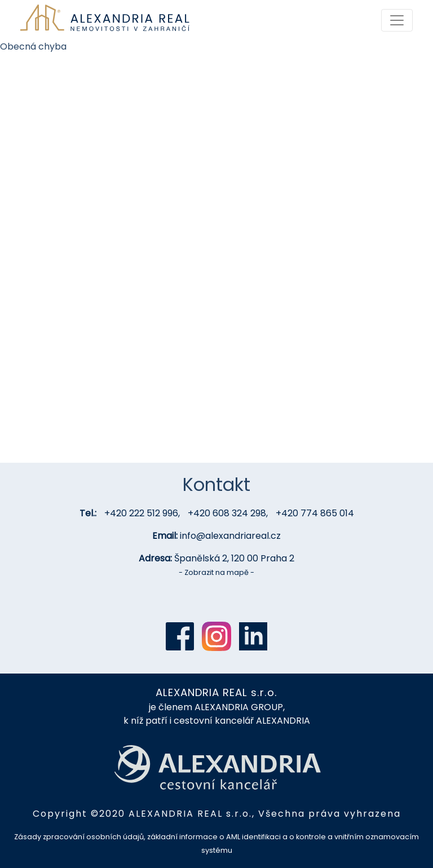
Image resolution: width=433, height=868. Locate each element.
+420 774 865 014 (315, 513)
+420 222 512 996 (141, 513)
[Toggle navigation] (397, 20)
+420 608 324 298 (227, 513)
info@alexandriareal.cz (230, 536)
